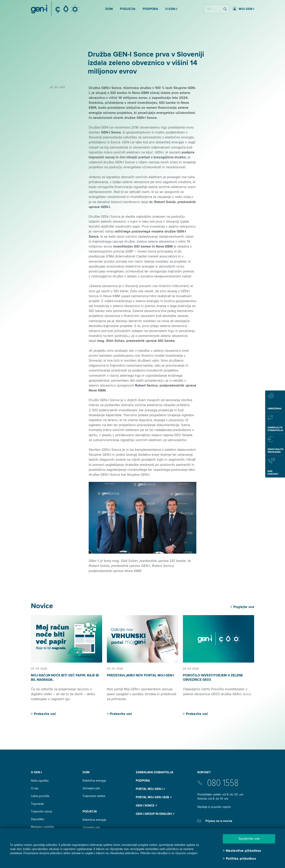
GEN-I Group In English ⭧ (155, 814)
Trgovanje (37, 804)
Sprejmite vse (249, 839)
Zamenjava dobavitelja (154, 772)
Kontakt (204, 772)
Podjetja (90, 811)
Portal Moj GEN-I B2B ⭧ (154, 797)
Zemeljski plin (91, 788)
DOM (86, 772)
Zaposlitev (38, 819)
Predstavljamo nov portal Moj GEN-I (141, 675)
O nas (35, 788)
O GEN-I (36, 772)
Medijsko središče (42, 827)
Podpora (143, 781)
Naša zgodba (40, 781)
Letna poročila (40, 796)
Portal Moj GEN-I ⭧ (150, 789)
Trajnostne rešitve (94, 796)
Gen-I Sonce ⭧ (146, 806)
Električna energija (94, 781)
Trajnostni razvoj (41, 811)
